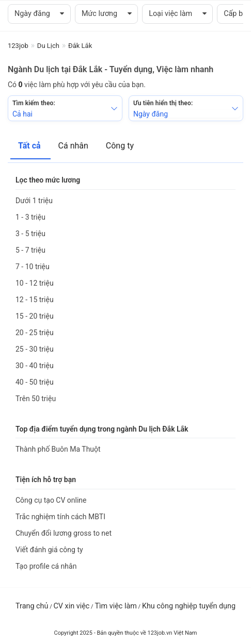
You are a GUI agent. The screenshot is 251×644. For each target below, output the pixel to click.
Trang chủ (32, 606)
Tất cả (30, 146)
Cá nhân (74, 146)
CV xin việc (71, 606)
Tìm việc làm (116, 606)
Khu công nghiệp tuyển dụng (189, 606)
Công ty (120, 146)
